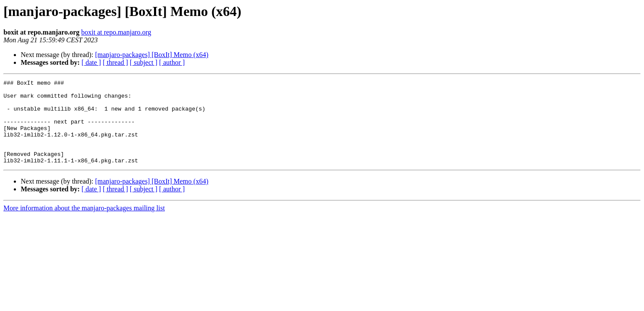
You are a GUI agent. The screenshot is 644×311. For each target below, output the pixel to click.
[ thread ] (115, 62)
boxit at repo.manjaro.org (116, 32)
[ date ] (91, 62)
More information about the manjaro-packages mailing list (84, 225)
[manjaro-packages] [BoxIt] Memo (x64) (152, 55)
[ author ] (172, 62)
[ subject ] (144, 62)
